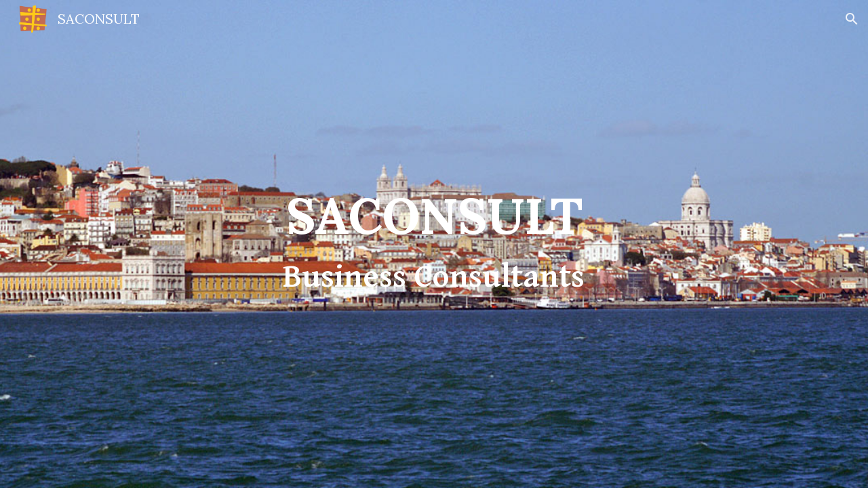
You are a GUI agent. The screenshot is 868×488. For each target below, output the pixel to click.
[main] (434, 244)
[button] (852, 19)
